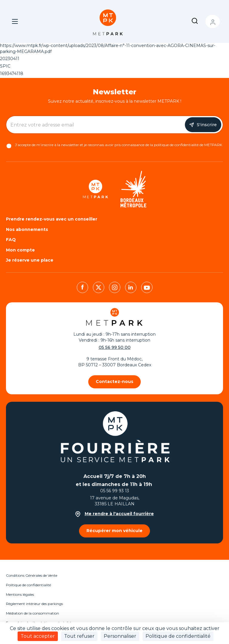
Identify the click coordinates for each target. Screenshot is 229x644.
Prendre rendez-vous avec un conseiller (52, 219)
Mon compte (213, 22)
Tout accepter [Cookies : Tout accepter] (38, 636)
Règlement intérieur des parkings (34, 604)
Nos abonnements (27, 229)
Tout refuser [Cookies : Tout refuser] (79, 636)
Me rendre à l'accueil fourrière (115, 514)
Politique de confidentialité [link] (178, 636)
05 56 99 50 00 (115, 347)
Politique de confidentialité (28, 585)
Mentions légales (20, 594)
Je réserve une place (30, 260)
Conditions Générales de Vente (32, 575)
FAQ (11, 240)
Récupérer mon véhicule (114, 531)
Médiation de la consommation (33, 613)
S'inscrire (207, 125)
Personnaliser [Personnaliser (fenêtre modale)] (120, 636)
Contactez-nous (114, 382)
